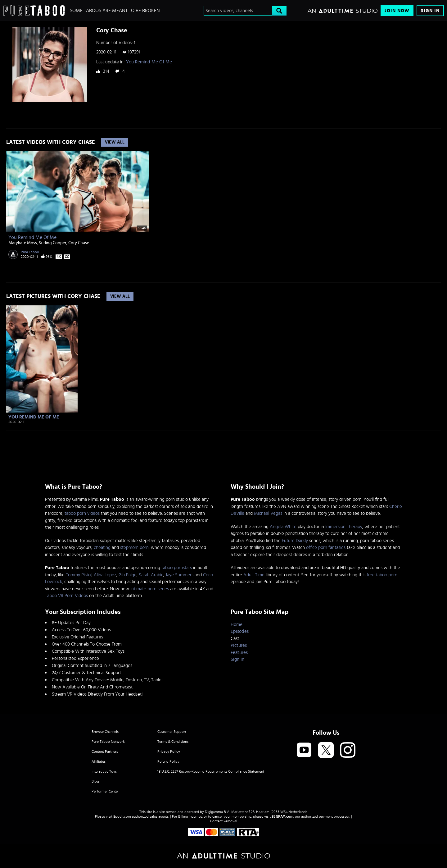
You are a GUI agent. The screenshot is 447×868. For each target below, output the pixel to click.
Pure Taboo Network (108, 742)
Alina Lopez (105, 575)
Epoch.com (122, 816)
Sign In (430, 11)
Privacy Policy (169, 752)
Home (237, 625)
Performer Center (105, 791)
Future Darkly (295, 541)
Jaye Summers (179, 575)
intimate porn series (150, 589)
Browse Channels (105, 732)
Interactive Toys (104, 771)
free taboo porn (382, 575)
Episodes (240, 631)
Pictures (239, 645)
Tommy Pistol (79, 575)
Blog (95, 781)
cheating (102, 548)
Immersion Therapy (344, 527)
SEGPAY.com (282, 816)
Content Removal (224, 821)
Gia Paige (128, 575)
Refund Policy (168, 761)
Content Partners (105, 752)
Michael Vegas (268, 513)
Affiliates (99, 761)
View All (115, 142)
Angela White (283, 527)
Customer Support (172, 732)
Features (239, 653)
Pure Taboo (30, 252)
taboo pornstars (177, 568)
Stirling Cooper (53, 243)
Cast (235, 639)
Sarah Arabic (151, 575)
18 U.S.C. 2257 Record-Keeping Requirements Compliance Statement (211, 771)
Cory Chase (79, 243)
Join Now (397, 11)
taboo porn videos (82, 513)
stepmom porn (134, 548)
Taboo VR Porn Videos (66, 596)
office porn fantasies (326, 548)
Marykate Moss (23, 243)
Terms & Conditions (173, 742)
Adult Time (254, 575)
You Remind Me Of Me (149, 62)
